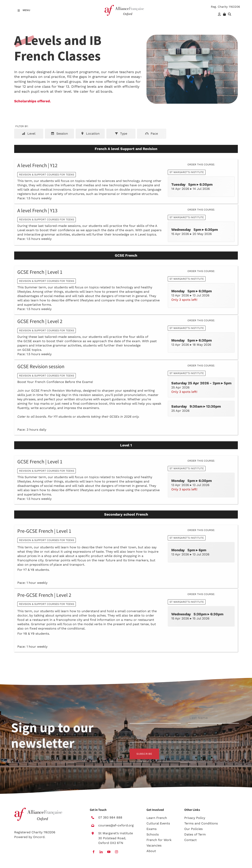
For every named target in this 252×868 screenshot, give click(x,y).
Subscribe (144, 754)
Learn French (157, 818)
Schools (153, 834)
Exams (151, 829)
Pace (152, 134)
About (151, 851)
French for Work (159, 840)
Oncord (39, 837)
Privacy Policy (195, 818)
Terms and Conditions (201, 823)
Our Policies (193, 829)
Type (121, 134)
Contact (190, 840)
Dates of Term (195, 834)
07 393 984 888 (110, 817)
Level (29, 134)
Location (90, 134)
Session (59, 134)
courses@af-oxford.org (116, 825)
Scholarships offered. (32, 101)
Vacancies (154, 845)
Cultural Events (158, 823)
